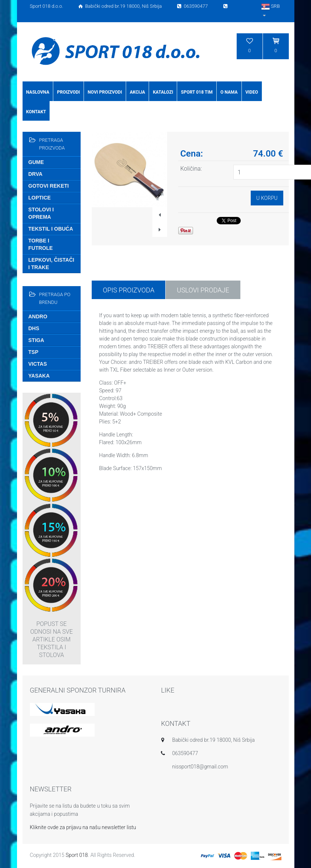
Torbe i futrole (41, 244)
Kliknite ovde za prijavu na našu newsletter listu (83, 827)
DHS (34, 328)
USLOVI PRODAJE (203, 290)
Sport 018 (77, 855)
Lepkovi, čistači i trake (51, 264)
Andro (38, 316)
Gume (36, 162)
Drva (36, 174)
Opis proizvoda (129, 290)
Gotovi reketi (49, 186)
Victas (38, 364)
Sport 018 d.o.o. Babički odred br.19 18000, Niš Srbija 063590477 (129, 6)
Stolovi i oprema (41, 213)
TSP (33, 352)
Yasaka (39, 376)
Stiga (36, 340)
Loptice (40, 198)
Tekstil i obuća (51, 229)
